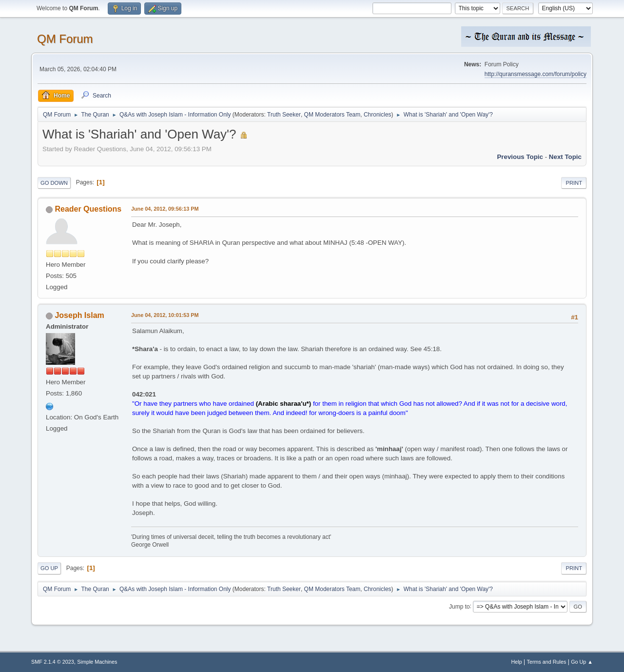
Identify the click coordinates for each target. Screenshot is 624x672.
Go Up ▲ (582, 662)
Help (517, 662)
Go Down (54, 183)
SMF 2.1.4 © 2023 (53, 662)
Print (574, 183)
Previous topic (520, 157)
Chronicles (378, 115)
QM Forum (65, 39)
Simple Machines (97, 662)
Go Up (49, 568)
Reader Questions (88, 209)
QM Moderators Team (332, 115)
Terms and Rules (547, 662)
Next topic (565, 157)
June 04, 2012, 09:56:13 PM (165, 209)
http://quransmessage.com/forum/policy (536, 74)
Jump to (459, 606)
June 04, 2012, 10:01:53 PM (165, 315)
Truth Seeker (284, 115)
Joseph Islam (79, 315)
